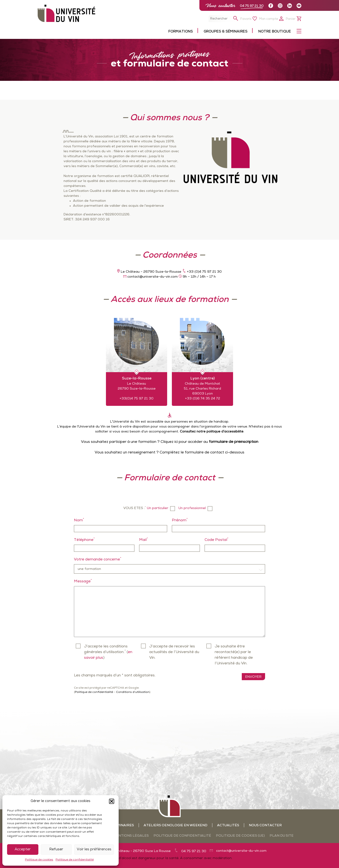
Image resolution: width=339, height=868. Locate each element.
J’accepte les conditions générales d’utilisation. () (108, 652)
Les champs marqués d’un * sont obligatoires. (115, 675)
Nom (79, 520)
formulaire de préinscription (234, 442)
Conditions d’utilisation (133, 692)
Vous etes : (135, 508)
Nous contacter (220, 6)
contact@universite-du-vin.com (241, 851)
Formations (181, 32)
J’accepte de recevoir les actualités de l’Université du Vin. (174, 652)
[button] (112, 801)
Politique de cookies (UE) (240, 836)
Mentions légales (131, 836)
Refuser (56, 849)
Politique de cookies (39, 860)
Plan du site (282, 836)
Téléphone (84, 540)
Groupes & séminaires (226, 32)
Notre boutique (275, 32)
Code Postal (216, 540)
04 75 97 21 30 (252, 6)
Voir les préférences (94, 849)
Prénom (180, 520)
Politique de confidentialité (75, 860)
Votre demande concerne (98, 559)
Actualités (228, 825)
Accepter (23, 849)
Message (83, 581)
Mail (143, 540)
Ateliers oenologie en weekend (176, 825)
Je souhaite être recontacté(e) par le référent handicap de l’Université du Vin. (234, 655)
